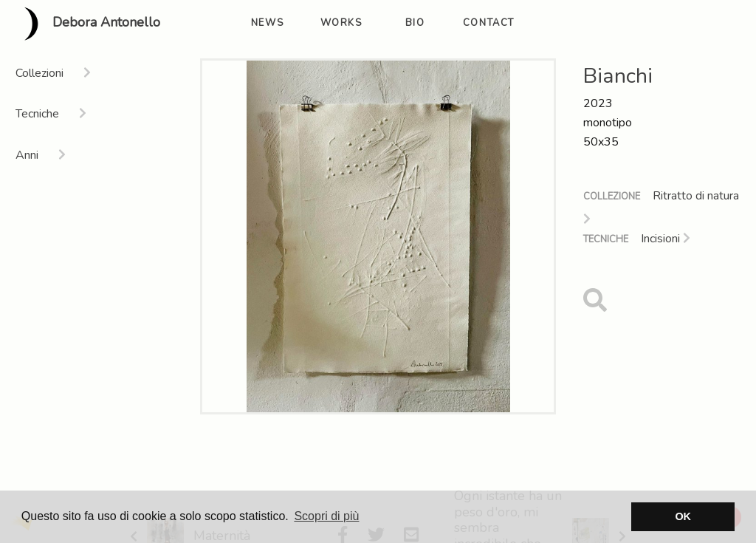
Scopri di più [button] (326, 516)
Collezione (612, 197)
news (267, 23)
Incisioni (666, 239)
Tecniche (606, 239)
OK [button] (683, 516)
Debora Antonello (86, 24)
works (341, 23)
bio (415, 23)
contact (489, 23)
